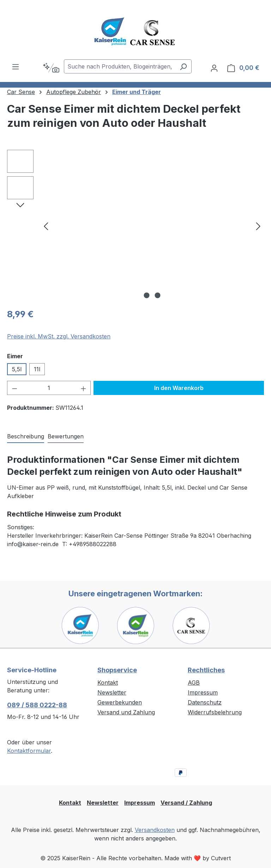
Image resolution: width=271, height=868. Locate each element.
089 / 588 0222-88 (37, 705)
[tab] (26, 437)
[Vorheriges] (46, 226)
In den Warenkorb (179, 388)
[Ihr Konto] (214, 68)
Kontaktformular (29, 751)
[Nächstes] (258, 226)
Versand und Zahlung (126, 712)
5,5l (17, 369)
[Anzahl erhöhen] (84, 388)
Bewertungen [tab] (66, 436)
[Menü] (16, 66)
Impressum (203, 692)
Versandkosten (155, 830)
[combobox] (120, 66)
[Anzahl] (49, 388)
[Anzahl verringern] (14, 388)
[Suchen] (183, 66)
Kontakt (108, 683)
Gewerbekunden (120, 702)
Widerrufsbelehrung (215, 712)
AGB (194, 683)
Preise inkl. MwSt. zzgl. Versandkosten (59, 336)
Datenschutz (205, 702)
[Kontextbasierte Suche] (51, 68)
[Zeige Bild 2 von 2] (158, 295)
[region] (135, 226)
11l (37, 369)
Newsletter (112, 692)
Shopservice (117, 670)
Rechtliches (206, 670)
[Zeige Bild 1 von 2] (147, 295)
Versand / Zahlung (186, 803)
